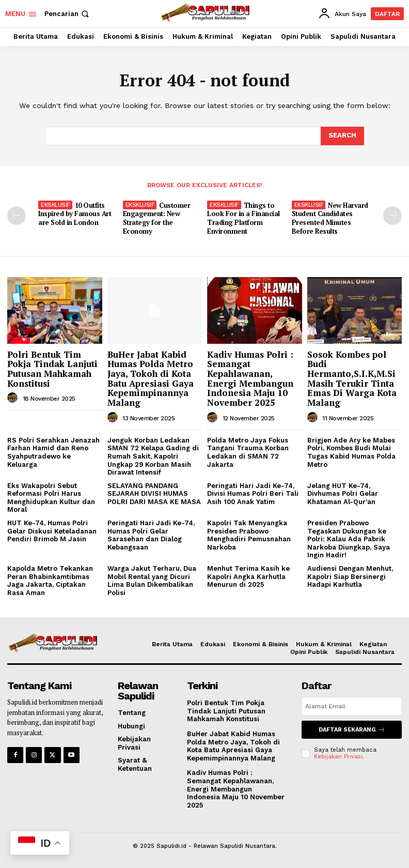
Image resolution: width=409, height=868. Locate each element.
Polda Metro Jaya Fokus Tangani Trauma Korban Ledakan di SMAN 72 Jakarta (248, 452)
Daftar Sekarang (352, 730)
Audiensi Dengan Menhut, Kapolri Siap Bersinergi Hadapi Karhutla (350, 576)
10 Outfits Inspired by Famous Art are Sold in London (75, 214)
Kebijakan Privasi (338, 757)
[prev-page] (17, 216)
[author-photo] (14, 398)
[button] (68, 14)
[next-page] (392, 216)
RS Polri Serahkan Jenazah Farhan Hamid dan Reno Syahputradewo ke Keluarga (53, 452)
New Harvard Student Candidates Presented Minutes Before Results (330, 218)
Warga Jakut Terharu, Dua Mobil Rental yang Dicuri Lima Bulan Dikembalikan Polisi (152, 581)
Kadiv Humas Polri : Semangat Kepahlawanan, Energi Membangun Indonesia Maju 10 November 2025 (250, 378)
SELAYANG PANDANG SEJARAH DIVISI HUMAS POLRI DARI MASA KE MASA (154, 494)
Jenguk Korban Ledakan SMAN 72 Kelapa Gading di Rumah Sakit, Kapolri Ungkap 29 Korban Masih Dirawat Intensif (153, 456)
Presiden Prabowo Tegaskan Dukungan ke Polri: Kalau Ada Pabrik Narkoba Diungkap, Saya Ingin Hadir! (349, 539)
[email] (352, 706)
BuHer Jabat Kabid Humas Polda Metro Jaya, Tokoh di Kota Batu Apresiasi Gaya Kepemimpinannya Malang (151, 378)
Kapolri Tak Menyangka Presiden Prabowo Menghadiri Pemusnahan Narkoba (249, 535)
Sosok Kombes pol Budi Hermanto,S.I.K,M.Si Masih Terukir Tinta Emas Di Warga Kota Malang (352, 378)
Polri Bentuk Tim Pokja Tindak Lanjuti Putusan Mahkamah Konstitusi (52, 369)
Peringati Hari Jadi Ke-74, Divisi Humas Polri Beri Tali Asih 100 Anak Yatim (253, 494)
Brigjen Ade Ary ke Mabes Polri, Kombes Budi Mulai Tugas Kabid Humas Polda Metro (351, 452)
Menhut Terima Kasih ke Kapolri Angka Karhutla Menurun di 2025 (248, 576)
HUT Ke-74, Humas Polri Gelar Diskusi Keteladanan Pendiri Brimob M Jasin (52, 531)
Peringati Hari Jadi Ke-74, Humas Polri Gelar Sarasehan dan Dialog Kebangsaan (151, 535)
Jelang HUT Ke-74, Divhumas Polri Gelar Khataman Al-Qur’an (343, 494)
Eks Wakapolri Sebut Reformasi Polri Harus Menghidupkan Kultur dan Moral (51, 498)
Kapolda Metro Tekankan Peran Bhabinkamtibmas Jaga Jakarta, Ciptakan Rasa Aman (50, 581)
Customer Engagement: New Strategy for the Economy (157, 218)
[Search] (342, 136)
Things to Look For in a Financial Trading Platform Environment (243, 218)
